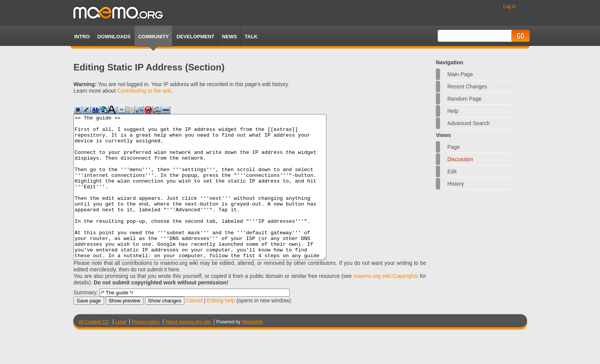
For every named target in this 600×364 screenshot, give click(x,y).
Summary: (86, 321)
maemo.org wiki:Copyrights (386, 305)
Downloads (114, 37)
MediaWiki (252, 351)
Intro (82, 37)
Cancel (194, 329)
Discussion (460, 159)
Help (453, 111)
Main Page (460, 74)
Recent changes (467, 87)
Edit (452, 171)
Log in (510, 7)
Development (195, 37)
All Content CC (94, 351)
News (229, 37)
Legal (121, 351)
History (456, 184)
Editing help (221, 329)
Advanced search (469, 123)
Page (454, 147)
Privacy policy (146, 351)
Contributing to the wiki (144, 91)
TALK (251, 37)
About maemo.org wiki (188, 351)
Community (153, 37)
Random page (465, 99)
